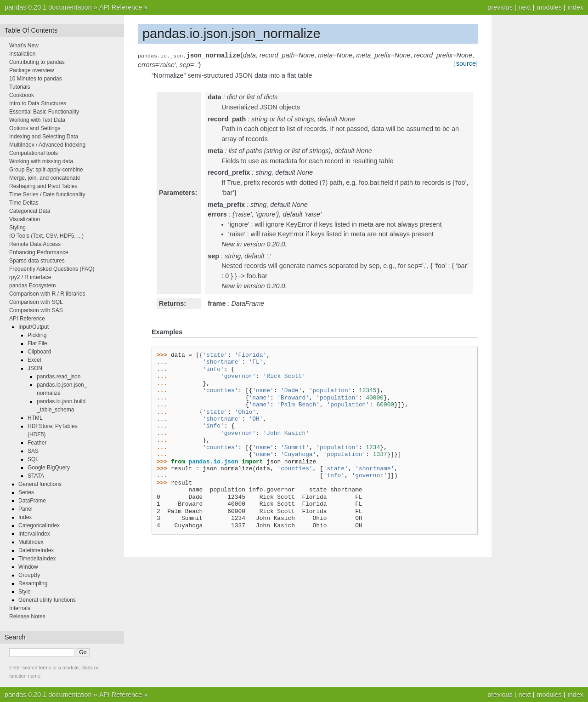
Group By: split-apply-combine (46, 170)
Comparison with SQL (36, 302)
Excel (34, 360)
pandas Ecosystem (32, 285)
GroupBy (29, 575)
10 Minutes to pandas (36, 79)
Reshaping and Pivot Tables (43, 186)
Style (25, 592)
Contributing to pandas (37, 62)
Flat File (37, 343)
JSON (35, 368)
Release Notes (27, 616)
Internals (20, 608)
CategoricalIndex (39, 525)
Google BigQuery (49, 468)
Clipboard (39, 352)
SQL (33, 459)
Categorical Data (30, 211)
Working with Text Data (37, 120)
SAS (33, 451)
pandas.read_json (59, 377)
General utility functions (47, 600)
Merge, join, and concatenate (45, 178)
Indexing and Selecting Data (44, 137)
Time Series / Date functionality (47, 194)
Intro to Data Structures (38, 103)
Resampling (33, 583)
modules (549, 7)
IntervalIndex (34, 534)
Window (28, 567)
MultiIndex (31, 542)
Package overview (31, 70)
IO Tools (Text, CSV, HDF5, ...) (46, 236)
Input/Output (34, 327)
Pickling (37, 335)
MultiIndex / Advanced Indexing (47, 145)
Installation (22, 54)
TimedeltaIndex (37, 559)
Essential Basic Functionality (44, 112)
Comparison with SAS (36, 310)
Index (25, 517)
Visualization (25, 219)
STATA (36, 476)
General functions (40, 484)
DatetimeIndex (36, 550)
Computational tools (34, 153)
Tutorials (20, 87)
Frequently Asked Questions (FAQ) (52, 269)
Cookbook (22, 95)
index (576, 7)
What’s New (24, 46)
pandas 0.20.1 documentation (48, 7)
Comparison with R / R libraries (47, 294)
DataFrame (32, 501)
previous (500, 7)
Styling (17, 228)
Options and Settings (35, 128)
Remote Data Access (35, 244)
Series (26, 492)
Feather (37, 443)
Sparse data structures (37, 261)
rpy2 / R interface (30, 277)
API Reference (121, 7)
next (524, 7)
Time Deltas (24, 203)
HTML (35, 418)
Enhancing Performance (39, 252)
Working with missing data (41, 161)
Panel (25, 509)
